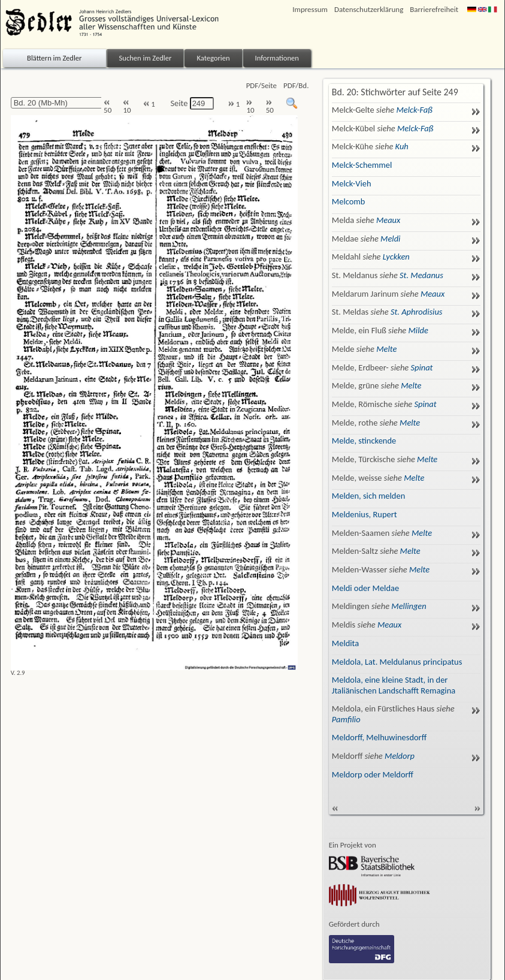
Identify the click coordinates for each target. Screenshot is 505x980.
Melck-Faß (414, 110)
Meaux (388, 220)
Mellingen (409, 606)
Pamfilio (346, 719)
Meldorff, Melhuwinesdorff (379, 737)
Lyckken (396, 257)
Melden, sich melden (368, 496)
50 (108, 107)
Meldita (345, 643)
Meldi (390, 239)
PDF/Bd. (296, 85)
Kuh (402, 146)
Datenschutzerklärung (369, 9)
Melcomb (349, 201)
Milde (418, 330)
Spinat (421, 367)
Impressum (310, 9)
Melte (386, 349)
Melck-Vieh (352, 183)
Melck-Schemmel (362, 165)
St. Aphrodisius (417, 312)
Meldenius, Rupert (365, 514)
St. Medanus (421, 275)
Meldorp (400, 756)
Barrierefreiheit (434, 9)
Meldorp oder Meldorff (373, 774)
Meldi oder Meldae (365, 588)
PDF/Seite (261, 85)
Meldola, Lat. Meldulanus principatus (397, 662)
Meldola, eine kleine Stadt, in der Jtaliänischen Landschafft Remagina (394, 685)
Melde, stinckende (364, 441)
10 (127, 107)
